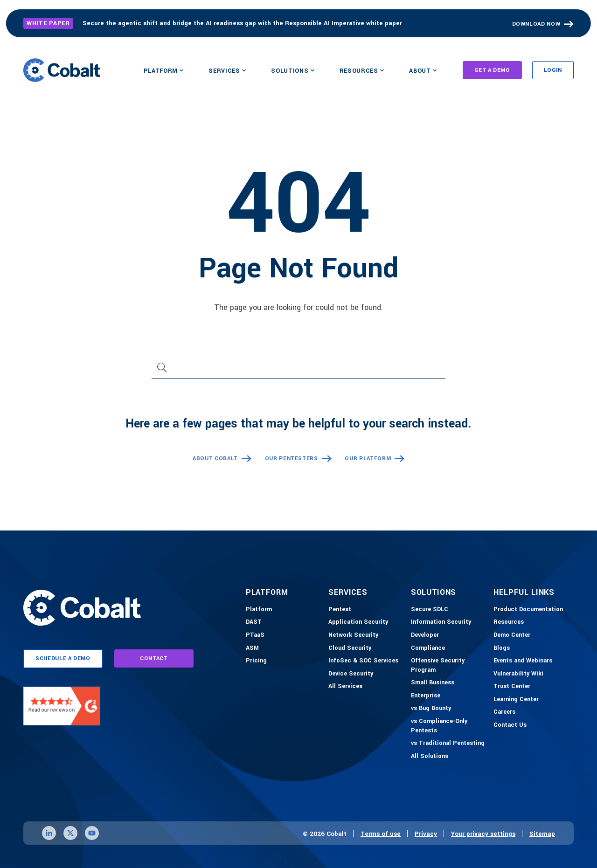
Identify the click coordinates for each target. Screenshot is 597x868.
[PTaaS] (255, 635)
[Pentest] (340, 610)
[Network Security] (353, 635)
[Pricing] (256, 661)
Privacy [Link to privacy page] (426, 834)
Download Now (536, 24)
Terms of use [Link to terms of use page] (381, 834)
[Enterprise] (426, 696)
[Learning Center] (516, 700)
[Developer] (425, 635)
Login (553, 70)
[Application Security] (358, 622)
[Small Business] (433, 683)
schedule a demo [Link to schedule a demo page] (63, 658)
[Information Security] (441, 622)
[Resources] (509, 622)
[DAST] (254, 622)
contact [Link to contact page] (154, 658)
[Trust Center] (512, 687)
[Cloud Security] (350, 648)
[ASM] (252, 648)
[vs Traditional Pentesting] (448, 744)
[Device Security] (351, 674)
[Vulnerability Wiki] (518, 674)
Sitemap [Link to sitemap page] (542, 834)
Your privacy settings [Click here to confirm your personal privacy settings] (483, 834)
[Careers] (504, 712)
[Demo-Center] (512, 635)
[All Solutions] (430, 757)
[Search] (298, 371)
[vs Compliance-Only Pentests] (450, 726)
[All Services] (345, 687)
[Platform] (259, 610)
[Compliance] (428, 648)
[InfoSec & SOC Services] (363, 661)
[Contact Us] (510, 725)
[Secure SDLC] (430, 610)
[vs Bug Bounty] (431, 709)
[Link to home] (62, 70)
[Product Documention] (528, 610)
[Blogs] (502, 648)
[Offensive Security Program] (450, 665)
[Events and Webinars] (523, 661)
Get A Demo (492, 70)
